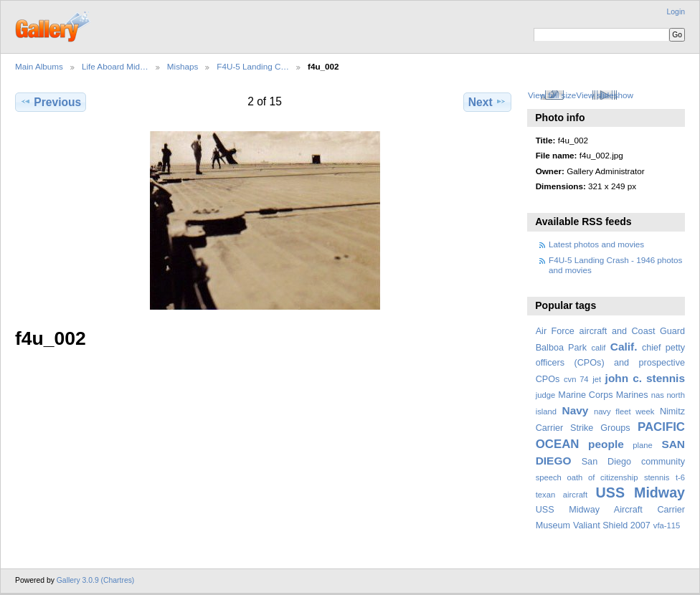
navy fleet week (624, 411)
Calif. (624, 347)
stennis (657, 477)
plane (642, 445)
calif (598, 348)
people (606, 444)
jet (597, 379)
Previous (51, 102)
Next (487, 102)
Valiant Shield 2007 (612, 525)
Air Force (555, 331)
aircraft (593, 331)
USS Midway (640, 492)
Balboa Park (561, 348)
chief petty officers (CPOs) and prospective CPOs (610, 363)
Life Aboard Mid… (115, 66)
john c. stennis (645, 378)
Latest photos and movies (596, 244)
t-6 (680, 477)
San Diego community (633, 462)
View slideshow (605, 95)
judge (545, 395)
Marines (632, 395)
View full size (552, 95)
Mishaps (183, 66)
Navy (575, 410)
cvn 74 (576, 379)
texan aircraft (562, 495)
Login (676, 12)
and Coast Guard (648, 331)
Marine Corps (585, 395)
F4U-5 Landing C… (253, 66)
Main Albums (39, 66)
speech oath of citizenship (587, 477)
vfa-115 (667, 525)
